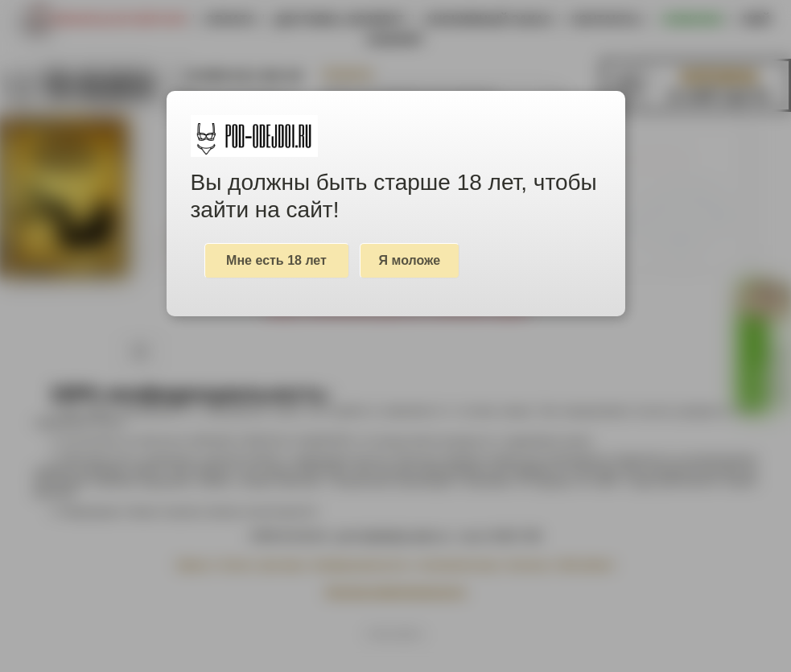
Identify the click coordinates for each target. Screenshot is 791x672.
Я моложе (410, 260)
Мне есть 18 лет (276, 260)
